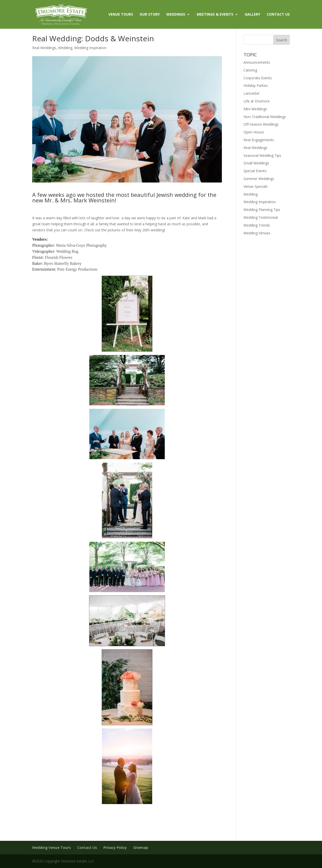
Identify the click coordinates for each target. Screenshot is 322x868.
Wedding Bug (67, 251)
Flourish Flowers (58, 257)
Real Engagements (259, 140)
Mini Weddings (255, 109)
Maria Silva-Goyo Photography (82, 245)
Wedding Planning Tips (262, 210)
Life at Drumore (257, 101)
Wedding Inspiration (90, 48)
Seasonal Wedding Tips (262, 155)
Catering (250, 70)
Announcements (257, 62)
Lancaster (252, 93)
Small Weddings (256, 163)
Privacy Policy (115, 847)
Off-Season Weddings (261, 124)
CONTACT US (278, 15)
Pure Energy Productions (77, 269)
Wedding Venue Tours (51, 847)
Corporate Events (258, 78)
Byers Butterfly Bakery (63, 263)
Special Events (255, 171)
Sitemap (141, 847)
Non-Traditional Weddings (265, 117)
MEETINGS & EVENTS (215, 15)
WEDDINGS (176, 15)
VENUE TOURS (121, 15)
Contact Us (87, 847)
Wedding (65, 48)
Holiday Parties (256, 85)
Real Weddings (44, 48)
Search (281, 40)
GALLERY (252, 15)
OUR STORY (150, 15)
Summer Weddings (259, 179)
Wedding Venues (257, 233)
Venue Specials (256, 186)
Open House (254, 132)
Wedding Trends (257, 225)
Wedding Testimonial (261, 217)
